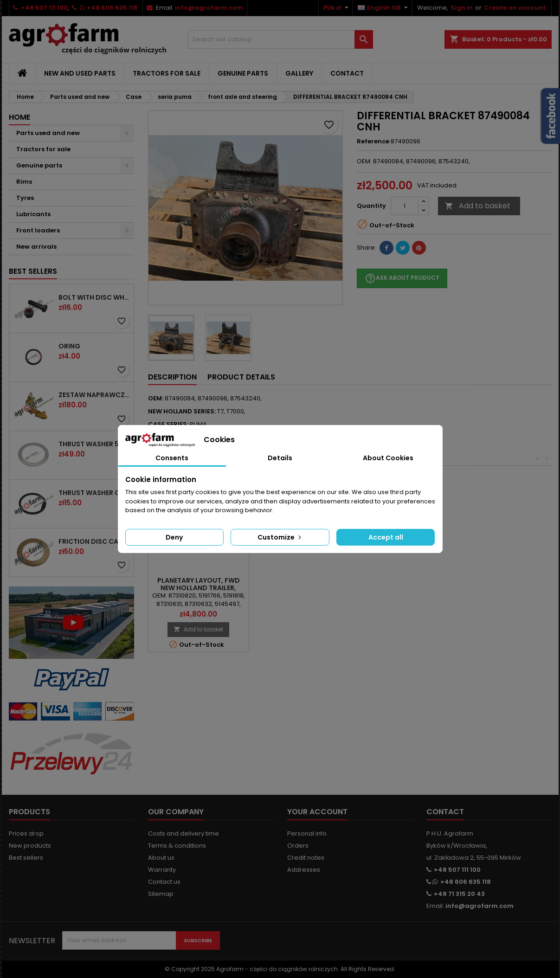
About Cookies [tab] (388, 458)
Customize (280, 537)
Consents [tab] (172, 458)
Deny (174, 537)
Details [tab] (280, 458)
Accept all (386, 537)
